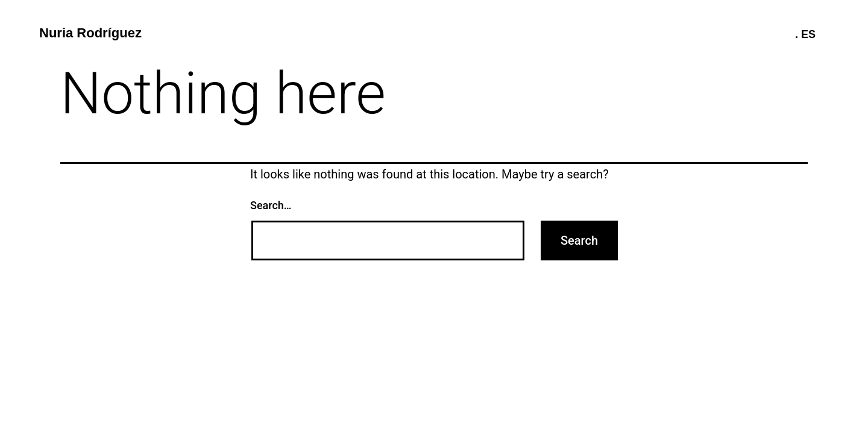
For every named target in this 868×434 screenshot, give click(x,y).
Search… (271, 205)
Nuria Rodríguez (90, 33)
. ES (805, 34)
